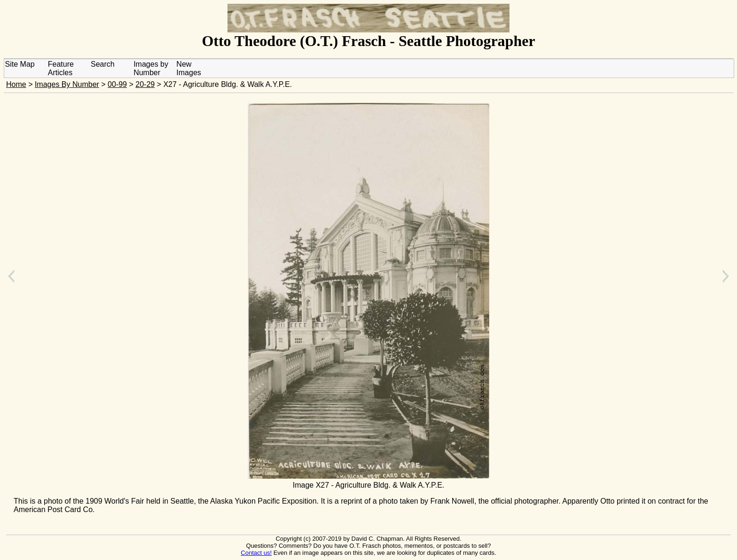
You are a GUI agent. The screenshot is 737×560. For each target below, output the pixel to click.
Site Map (20, 64)
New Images (188, 68)
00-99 (117, 84)
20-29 (145, 84)
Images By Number (67, 84)
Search (103, 64)
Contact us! (256, 553)
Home (16, 84)
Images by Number (151, 68)
